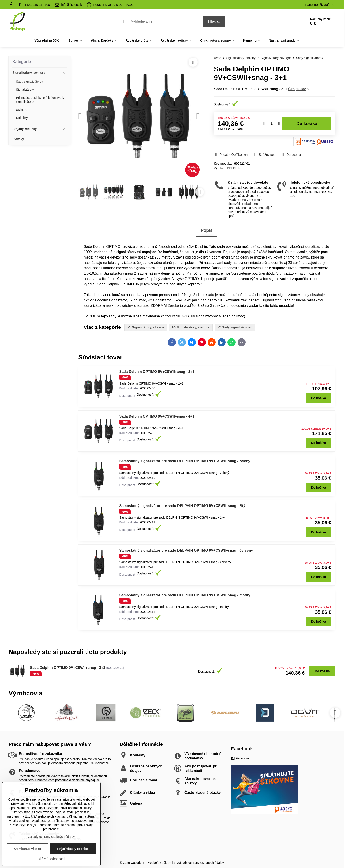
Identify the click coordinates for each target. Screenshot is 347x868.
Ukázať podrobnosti (51, 859)
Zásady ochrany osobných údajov (201, 863)
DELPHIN (234, 168)
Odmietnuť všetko (27, 849)
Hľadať (214, 21)
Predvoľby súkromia (161, 863)
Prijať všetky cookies (73, 849)
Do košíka (307, 124)
